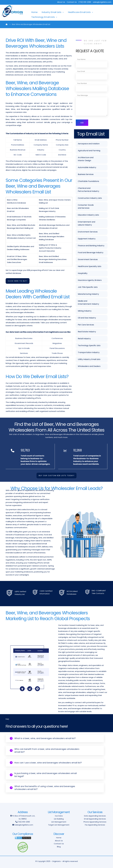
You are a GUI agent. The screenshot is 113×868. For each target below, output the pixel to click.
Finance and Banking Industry (91, 246)
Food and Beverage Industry (91, 253)
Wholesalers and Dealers (89, 366)
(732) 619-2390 (24, 822)
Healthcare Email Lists (79, 12)
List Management (59, 822)
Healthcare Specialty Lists (90, 266)
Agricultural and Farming (89, 151)
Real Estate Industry (87, 332)
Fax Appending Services (95, 825)
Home (34, 12)
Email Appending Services (95, 819)
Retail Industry (84, 339)
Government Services (88, 259)
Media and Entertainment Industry (88, 302)
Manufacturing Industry (88, 294)
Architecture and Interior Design (86, 159)
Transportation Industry (89, 352)
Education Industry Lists (88, 215)
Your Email (81, 71)
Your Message (83, 95)
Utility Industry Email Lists (89, 359)
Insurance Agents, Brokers (90, 280)
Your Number (82, 83)
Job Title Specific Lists (88, 287)
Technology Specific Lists (89, 345)
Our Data (59, 816)
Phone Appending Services (95, 822)
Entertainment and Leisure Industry (86, 223)
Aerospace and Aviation (89, 144)
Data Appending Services (95, 816)
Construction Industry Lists (90, 198)
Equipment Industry (87, 239)
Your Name (81, 59)
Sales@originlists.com (24, 825)
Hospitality (83, 273)
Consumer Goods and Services (86, 207)
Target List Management (59, 825)
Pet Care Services (86, 325)
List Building (59, 819)
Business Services (86, 174)
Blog (59, 847)
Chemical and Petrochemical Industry (88, 190)
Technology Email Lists (43, 17)
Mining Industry (85, 311)
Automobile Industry (87, 167)
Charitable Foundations (88, 181)
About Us (61, 2)
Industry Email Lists (52, 12)
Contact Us (72, 2)
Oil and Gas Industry (87, 318)
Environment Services (88, 232)
